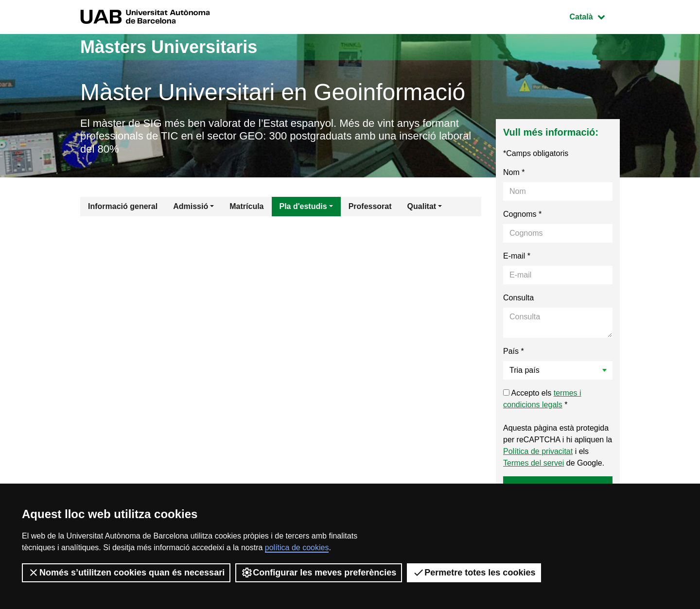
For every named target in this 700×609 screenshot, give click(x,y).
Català (595, 16)
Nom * (514, 172)
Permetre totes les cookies (474, 573)
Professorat (370, 206)
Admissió (191, 206)
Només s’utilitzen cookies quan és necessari (126, 573)
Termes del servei (534, 463)
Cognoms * (522, 214)
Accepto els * (542, 399)
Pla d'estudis (303, 206)
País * (514, 351)
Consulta (518, 298)
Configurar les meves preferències (319, 573)
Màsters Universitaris (169, 47)
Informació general (123, 206)
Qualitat (422, 206)
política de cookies (297, 548)
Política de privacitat (538, 451)
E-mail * (517, 256)
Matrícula (246, 206)
